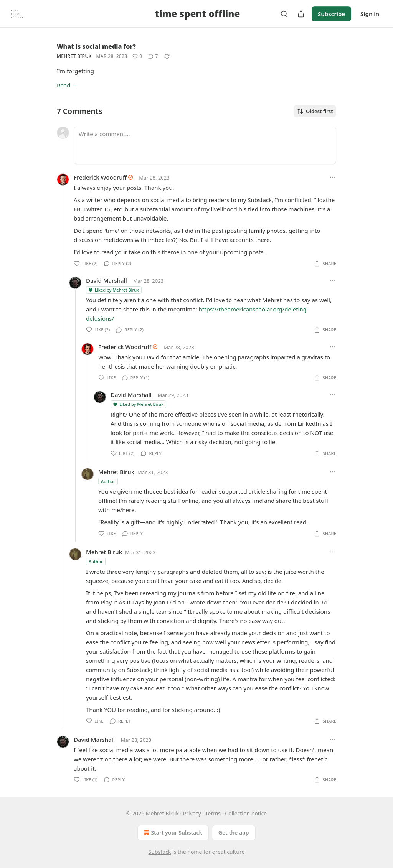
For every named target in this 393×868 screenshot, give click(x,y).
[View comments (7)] (153, 56)
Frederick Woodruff (100, 177)
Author (108, 481)
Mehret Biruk (74, 56)
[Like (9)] (137, 56)
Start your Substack (172, 833)
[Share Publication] (301, 14)
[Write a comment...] (205, 145)
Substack (160, 852)
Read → (67, 85)
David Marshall (107, 280)
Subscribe (331, 14)
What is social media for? (96, 46)
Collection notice (246, 813)
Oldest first (315, 111)
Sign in (370, 14)
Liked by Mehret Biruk (113, 290)
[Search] (284, 14)
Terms (213, 813)
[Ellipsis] (332, 177)
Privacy (192, 813)
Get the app (234, 833)
